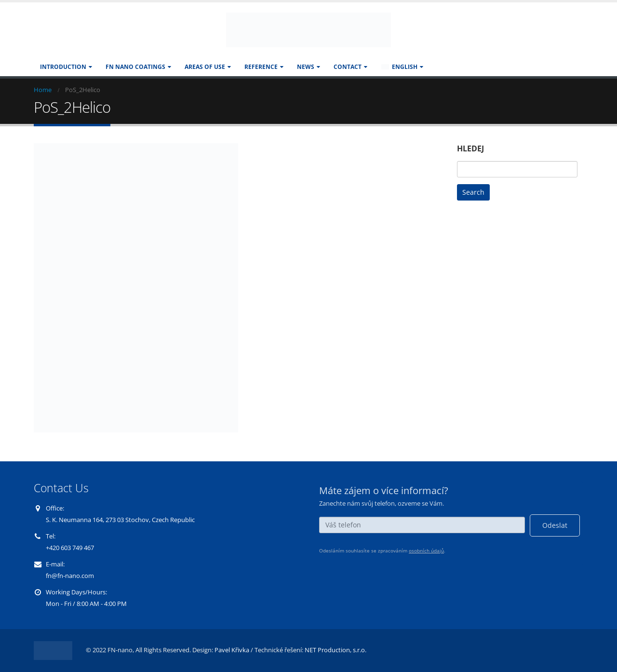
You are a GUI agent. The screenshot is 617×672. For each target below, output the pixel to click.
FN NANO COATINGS (135, 67)
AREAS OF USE (205, 67)
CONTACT (348, 67)
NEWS (306, 67)
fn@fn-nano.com (70, 576)
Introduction (63, 67)
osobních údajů (426, 551)
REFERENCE (261, 67)
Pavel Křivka (232, 650)
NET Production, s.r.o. (335, 650)
